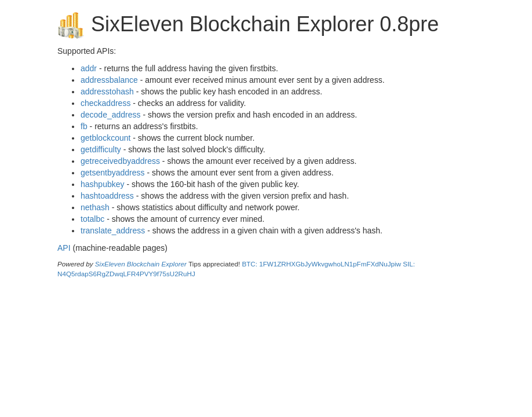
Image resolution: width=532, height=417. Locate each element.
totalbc (92, 219)
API (64, 248)
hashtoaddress (107, 196)
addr (89, 68)
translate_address (113, 231)
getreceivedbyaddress (120, 161)
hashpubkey (103, 184)
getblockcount (105, 138)
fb (84, 126)
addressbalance (109, 80)
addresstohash (107, 92)
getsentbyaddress (113, 173)
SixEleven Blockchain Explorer (141, 264)
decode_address (111, 115)
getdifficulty (101, 149)
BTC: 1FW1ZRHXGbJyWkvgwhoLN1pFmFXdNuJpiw (321, 264)
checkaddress (105, 103)
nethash (95, 207)
